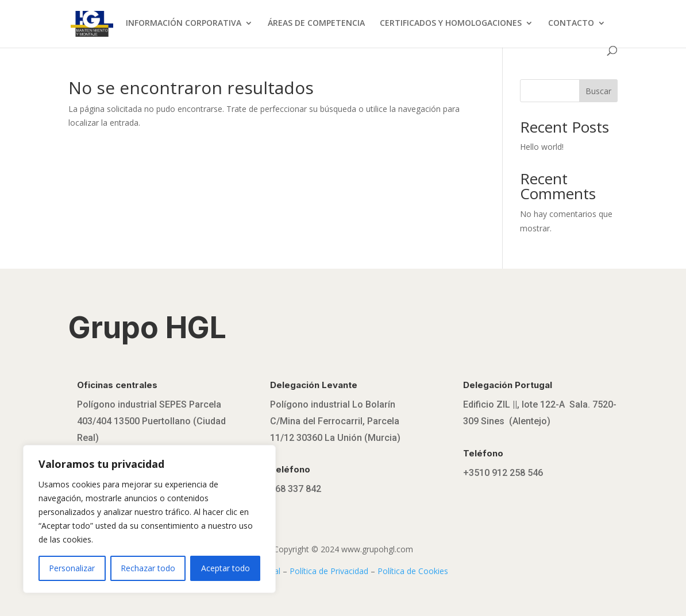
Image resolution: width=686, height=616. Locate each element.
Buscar (598, 91)
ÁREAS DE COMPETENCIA (316, 24)
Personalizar (72, 568)
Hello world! (542, 147)
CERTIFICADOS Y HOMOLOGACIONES (451, 24)
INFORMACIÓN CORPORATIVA (184, 24)
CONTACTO (571, 24)
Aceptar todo (226, 568)
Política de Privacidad (329, 571)
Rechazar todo (148, 568)
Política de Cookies (413, 571)
